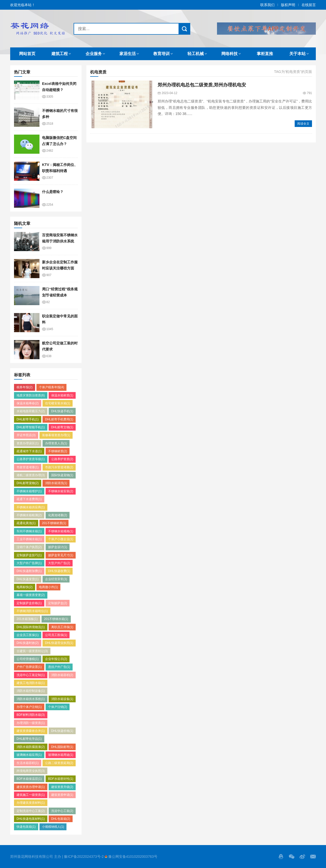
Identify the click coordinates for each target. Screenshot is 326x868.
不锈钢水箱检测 (29, 515)
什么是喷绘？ (53, 192)
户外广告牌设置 (29, 667)
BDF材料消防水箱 (31, 715)
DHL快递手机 (62, 411)
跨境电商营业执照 (31, 771)
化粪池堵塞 (58, 515)
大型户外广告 (59, 563)
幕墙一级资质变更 (31, 595)
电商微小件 (49, 587)
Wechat (292, 857)
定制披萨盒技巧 (29, 555)
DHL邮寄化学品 (29, 739)
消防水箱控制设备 (31, 691)
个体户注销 (58, 707)
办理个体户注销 (29, 707)
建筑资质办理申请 (31, 787)
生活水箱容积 (28, 763)
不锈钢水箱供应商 (31, 507)
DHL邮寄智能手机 (31, 427)
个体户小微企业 (61, 539)
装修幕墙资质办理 (56, 435)
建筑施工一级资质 (31, 795)
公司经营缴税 (28, 659)
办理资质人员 (56, 443)
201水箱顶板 (27, 619)
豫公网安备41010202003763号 (133, 857)
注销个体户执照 (29, 547)
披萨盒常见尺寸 (61, 555)
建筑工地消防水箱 (31, 683)
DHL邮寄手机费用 (59, 419)
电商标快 (25, 587)
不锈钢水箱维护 (29, 491)
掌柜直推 (265, 54)
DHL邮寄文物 (62, 427)
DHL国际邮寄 (62, 747)
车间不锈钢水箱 (29, 531)
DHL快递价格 (62, 731)
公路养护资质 (62, 459)
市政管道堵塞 (28, 467)
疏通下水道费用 (29, 499)
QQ (281, 857)
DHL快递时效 (28, 643)
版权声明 (288, 5)
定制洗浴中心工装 (31, 811)
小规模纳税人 (53, 827)
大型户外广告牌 (29, 563)
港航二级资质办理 (31, 475)
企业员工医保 (28, 635)
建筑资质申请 (62, 795)
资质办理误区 (28, 443)
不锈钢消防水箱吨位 (32, 611)
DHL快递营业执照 (59, 643)
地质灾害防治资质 (31, 395)
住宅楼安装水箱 (58, 403)
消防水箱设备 (62, 699)
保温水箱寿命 (28, 403)
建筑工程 (60, 54)
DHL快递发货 (28, 579)
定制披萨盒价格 (29, 603)
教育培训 (161, 54)
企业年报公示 (56, 659)
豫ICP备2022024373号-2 (84, 857)
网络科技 (229, 54)
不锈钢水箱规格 (61, 531)
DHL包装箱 (61, 819)
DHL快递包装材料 (31, 819)
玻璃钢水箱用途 (61, 755)
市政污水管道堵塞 (59, 467)
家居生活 (128, 54)
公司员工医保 (56, 635)
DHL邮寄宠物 (28, 483)
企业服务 (94, 54)
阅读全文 (303, 124)
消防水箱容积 (62, 675)
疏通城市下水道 (29, 451)
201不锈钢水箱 (56, 619)
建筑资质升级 (62, 787)
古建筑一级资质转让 (32, 651)
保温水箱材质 (62, 395)
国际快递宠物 (62, 475)
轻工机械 (196, 54)
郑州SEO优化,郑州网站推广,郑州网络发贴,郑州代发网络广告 (37, 29)
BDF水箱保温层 (29, 779)
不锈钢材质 (58, 451)
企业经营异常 (56, 579)
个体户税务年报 (52, 387)
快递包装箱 (26, 827)
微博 (302, 857)
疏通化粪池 (26, 523)
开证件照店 (26, 435)
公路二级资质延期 (59, 763)
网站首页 (27, 54)
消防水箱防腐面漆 (31, 747)
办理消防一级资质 (31, 723)
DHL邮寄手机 (28, 419)
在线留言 (309, 5)
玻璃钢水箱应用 (29, 755)
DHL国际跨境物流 (31, 627)
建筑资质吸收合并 (31, 731)
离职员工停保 (62, 627)
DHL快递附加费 (29, 571)
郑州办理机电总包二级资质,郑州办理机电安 (202, 85)
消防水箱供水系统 (31, 699)
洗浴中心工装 (62, 811)
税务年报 (25, 387)
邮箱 (313, 857)
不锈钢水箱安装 (61, 491)
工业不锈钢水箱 (29, 539)
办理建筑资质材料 (31, 803)
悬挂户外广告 (59, 667)
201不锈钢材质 (54, 523)
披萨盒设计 (58, 547)
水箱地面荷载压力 (31, 411)
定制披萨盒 (58, 603)
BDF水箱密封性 (61, 779)
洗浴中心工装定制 (31, 675)
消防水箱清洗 (56, 483)
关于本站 (297, 54)
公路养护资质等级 (31, 459)
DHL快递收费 (59, 571)
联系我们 (267, 5)
